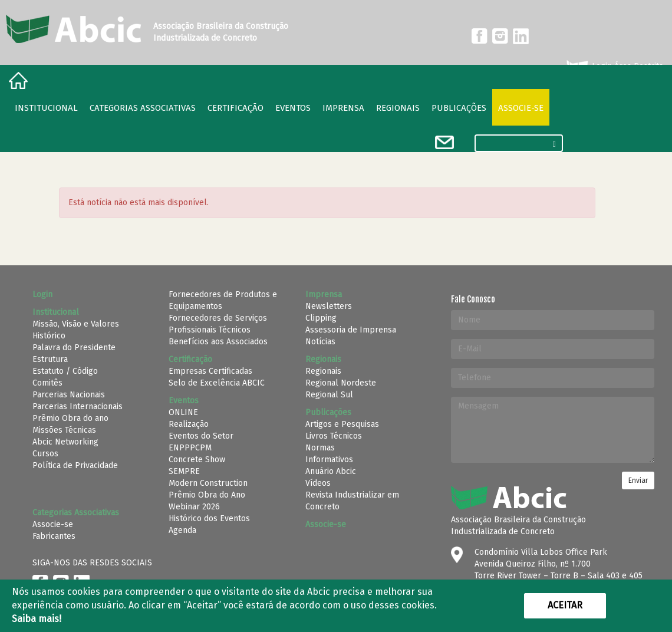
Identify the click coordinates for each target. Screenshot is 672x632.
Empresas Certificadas (210, 371)
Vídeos (318, 483)
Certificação (235, 108)
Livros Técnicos (334, 436)
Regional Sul (329, 395)
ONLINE (183, 412)
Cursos (45, 454)
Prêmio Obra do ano (70, 418)
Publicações (459, 108)
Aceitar (565, 605)
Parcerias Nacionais (69, 395)
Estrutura (50, 359)
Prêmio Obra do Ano (207, 495)
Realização (189, 424)
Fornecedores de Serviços (218, 318)
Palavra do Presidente (74, 348)
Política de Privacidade (75, 465)
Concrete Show (197, 460)
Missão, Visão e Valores (76, 324)
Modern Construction (208, 483)
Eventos (293, 108)
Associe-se (521, 108)
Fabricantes (54, 536)
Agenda (182, 530)
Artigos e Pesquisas (342, 424)
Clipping (321, 318)
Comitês (47, 383)
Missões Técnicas (64, 430)
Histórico (49, 336)
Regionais (323, 371)
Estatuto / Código (65, 371)
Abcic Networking (65, 442)
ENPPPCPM (190, 448)
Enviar (638, 480)
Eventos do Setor (201, 436)
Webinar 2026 (194, 507)
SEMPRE (184, 471)
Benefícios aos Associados (218, 342)
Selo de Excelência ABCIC (217, 383)
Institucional (46, 108)
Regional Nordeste (341, 383)
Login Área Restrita (614, 67)
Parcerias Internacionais (78, 406)
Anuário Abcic (331, 471)
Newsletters (329, 306)
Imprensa (343, 108)
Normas (320, 448)
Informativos (329, 460)
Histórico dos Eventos (209, 519)
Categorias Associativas (143, 108)
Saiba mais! (37, 619)
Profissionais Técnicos (210, 330)
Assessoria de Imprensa (351, 330)
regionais (398, 108)
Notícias (320, 342)
